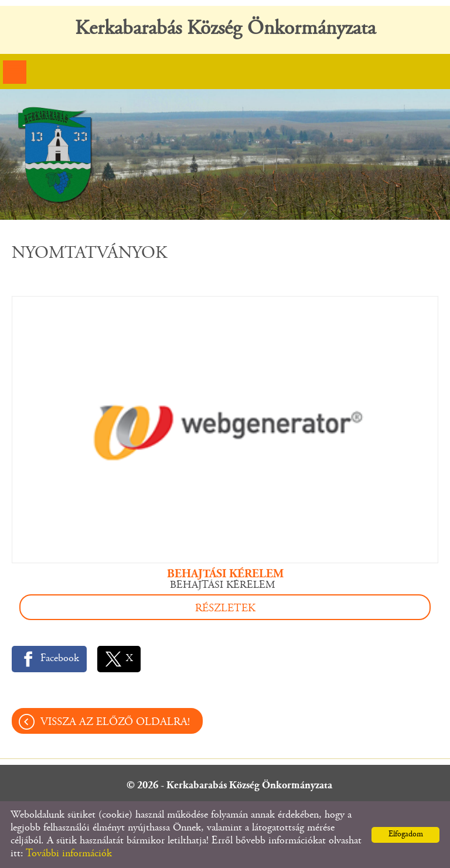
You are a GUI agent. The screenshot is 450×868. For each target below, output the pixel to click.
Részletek (225, 609)
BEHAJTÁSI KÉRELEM (225, 574)
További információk (69, 854)
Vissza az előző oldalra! (115, 722)
